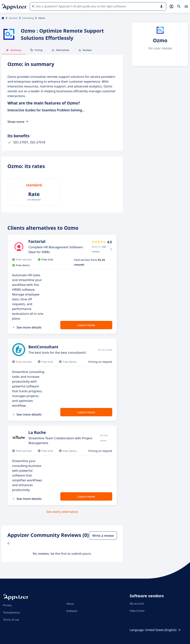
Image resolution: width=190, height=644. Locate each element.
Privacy (7, 605)
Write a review (103, 536)
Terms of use (11, 620)
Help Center (137, 611)
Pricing (36, 50)
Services (13, 18)
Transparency (11, 612)
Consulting (28, 18)
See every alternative (62, 512)
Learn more (86, 325)
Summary (14, 50)
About (70, 604)
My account (137, 603)
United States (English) (163, 630)
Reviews (85, 50)
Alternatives (60, 50)
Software (72, 611)
